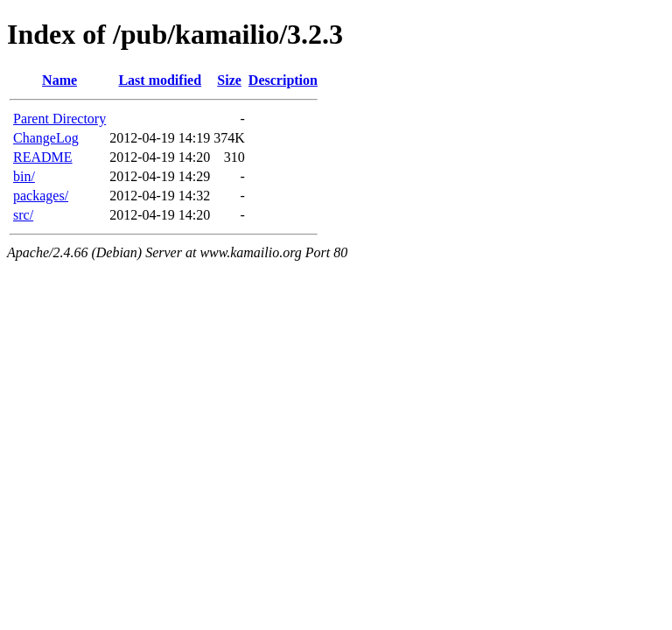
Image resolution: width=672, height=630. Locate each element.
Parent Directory (59, 119)
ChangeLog (46, 138)
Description (283, 80)
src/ (23, 215)
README (43, 157)
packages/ (41, 196)
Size (229, 80)
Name (59, 80)
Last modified (160, 80)
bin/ (24, 176)
